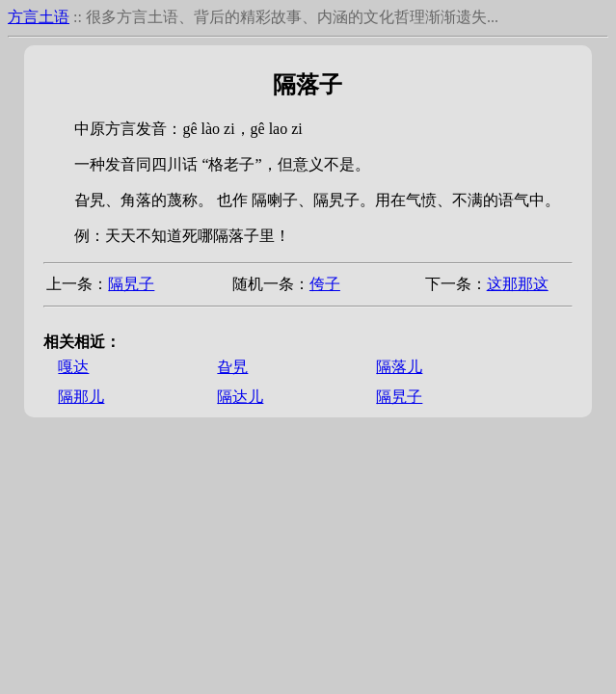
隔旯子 (131, 284)
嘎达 (73, 367)
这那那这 (518, 284)
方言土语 (39, 17)
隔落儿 (399, 367)
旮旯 (232, 367)
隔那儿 (81, 397)
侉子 (325, 284)
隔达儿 (240, 397)
